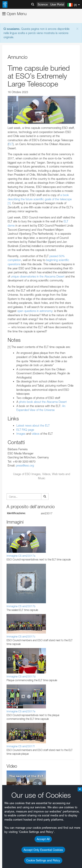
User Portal (57, 4)
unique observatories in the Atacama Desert (38, 276)
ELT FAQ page (25, 430)
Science (43, 4)
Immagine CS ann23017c (21, 637)
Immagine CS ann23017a (21, 556)
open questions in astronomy (35, 311)
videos (36, 434)
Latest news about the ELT (33, 425)
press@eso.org (25, 465)
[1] (9, 203)
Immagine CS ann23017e (21, 711)
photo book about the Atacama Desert (43, 402)
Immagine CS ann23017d (21, 676)
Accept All (43, 839)
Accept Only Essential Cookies (43, 850)
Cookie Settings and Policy (43, 860)
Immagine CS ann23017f (21, 746)
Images (21, 434)
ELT (11, 144)
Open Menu (14, 14)
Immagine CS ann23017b (21, 606)
